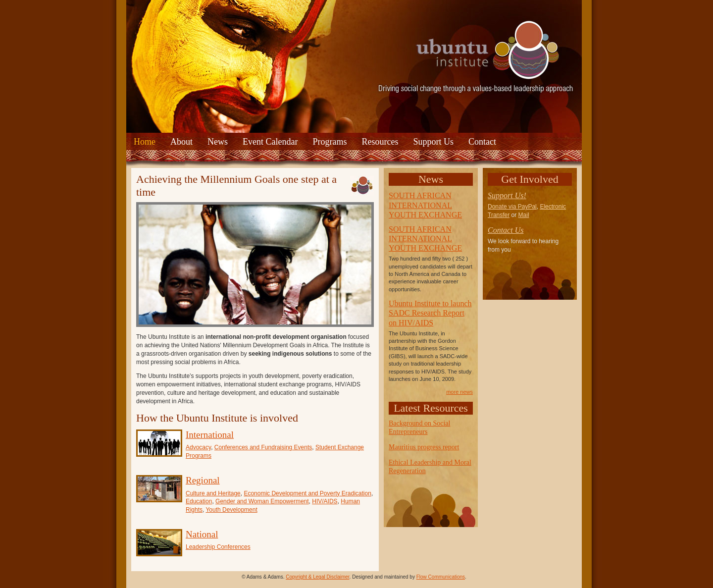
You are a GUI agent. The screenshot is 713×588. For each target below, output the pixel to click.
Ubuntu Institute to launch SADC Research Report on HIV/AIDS (430, 313)
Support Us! (507, 195)
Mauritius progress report (424, 447)
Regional (203, 480)
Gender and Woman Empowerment (262, 501)
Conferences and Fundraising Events (263, 447)
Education (199, 501)
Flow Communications (441, 577)
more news (459, 392)
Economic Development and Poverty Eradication (307, 493)
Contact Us (506, 230)
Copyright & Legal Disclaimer (317, 577)
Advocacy (198, 447)
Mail (524, 215)
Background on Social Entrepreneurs (419, 428)
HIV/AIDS (325, 501)
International (210, 435)
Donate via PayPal (512, 207)
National (202, 534)
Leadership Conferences (218, 547)
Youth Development (231, 510)
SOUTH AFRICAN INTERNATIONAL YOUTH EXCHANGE (425, 205)
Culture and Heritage (213, 493)
